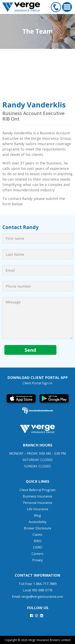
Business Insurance (37, 496)
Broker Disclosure (38, 528)
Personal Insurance (38, 503)
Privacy (37, 560)
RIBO (38, 541)
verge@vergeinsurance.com (42, 597)
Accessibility (37, 522)
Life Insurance (37, 509)
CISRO (38, 547)
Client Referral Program (37, 490)
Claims (37, 535)
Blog (37, 515)
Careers (37, 554)
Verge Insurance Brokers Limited (49, 640)
